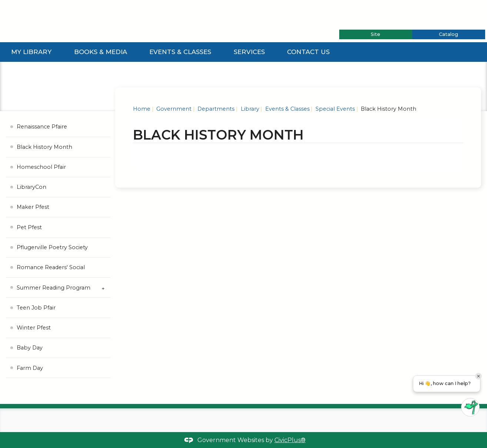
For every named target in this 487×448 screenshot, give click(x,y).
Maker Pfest (33, 207)
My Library (31, 52)
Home (142, 109)
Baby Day (30, 348)
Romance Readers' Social (51, 267)
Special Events (334, 109)
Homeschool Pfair (41, 167)
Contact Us (308, 52)
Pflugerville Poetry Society (52, 247)
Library (249, 109)
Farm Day (30, 368)
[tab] (376, 34)
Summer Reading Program (54, 288)
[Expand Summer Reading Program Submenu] (103, 288)
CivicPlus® (290, 440)
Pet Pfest (29, 227)
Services (249, 52)
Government (173, 109)
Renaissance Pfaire (42, 127)
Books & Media (101, 52)
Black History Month (44, 147)
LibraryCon (31, 187)
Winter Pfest (34, 328)
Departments (215, 109)
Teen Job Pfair (36, 308)
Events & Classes (180, 52)
